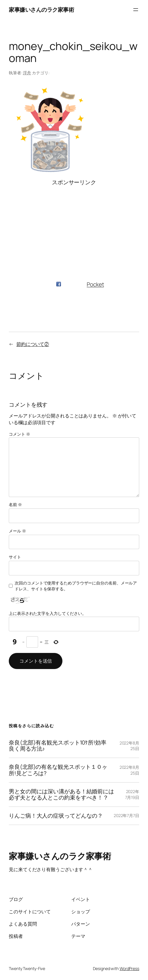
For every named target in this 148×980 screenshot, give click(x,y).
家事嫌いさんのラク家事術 (41, 10)
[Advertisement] (74, 227)
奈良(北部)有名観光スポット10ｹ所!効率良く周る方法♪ (58, 746)
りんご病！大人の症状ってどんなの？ (56, 816)
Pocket (95, 284)
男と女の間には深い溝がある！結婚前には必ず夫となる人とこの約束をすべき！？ (61, 795)
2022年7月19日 (132, 794)
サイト (15, 557)
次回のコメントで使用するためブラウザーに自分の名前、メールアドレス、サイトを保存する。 (76, 586)
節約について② (33, 344)
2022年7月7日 (126, 815)
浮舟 (27, 73)
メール (17, 531)
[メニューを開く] (136, 10)
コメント (19, 434)
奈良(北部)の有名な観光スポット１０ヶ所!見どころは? (58, 770)
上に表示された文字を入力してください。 (47, 613)
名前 (15, 504)
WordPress (129, 968)
